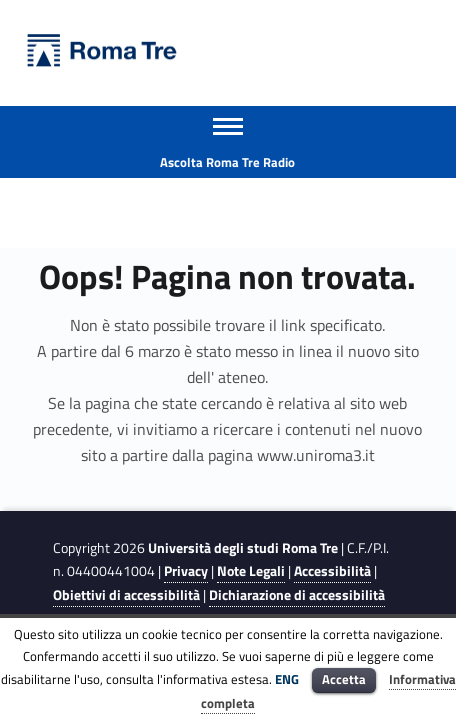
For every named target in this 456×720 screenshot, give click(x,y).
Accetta (344, 679)
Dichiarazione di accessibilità (297, 595)
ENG (287, 679)
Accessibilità (332, 571)
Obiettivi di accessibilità (126, 595)
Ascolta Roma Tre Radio (227, 162)
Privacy (186, 571)
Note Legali (251, 571)
